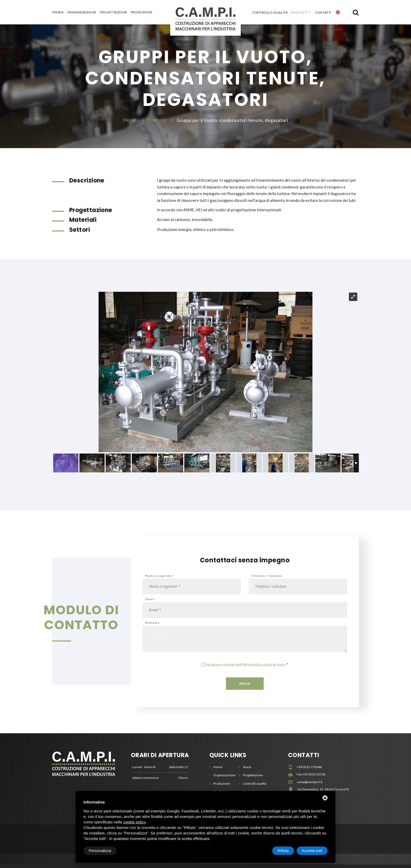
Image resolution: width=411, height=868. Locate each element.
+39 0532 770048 (309, 771)
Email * (151, 603)
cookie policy (134, 822)
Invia (245, 687)
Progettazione (114, 12)
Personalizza (100, 851)
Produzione (142, 12)
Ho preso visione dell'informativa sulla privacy (246, 668)
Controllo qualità (270, 13)
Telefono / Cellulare (267, 579)
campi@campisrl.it (310, 786)
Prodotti (299, 13)
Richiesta (152, 626)
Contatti (323, 13)
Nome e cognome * (160, 579)
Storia (58, 12)
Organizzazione (82, 12)
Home (130, 121)
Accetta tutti (312, 851)
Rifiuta (283, 851)
